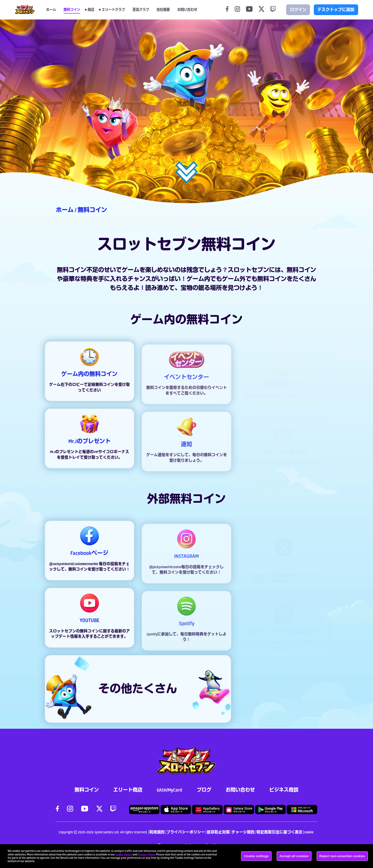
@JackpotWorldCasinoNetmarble (74, 569)
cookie (309, 832)
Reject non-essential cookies (342, 856)
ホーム (51, 10)
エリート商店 (128, 790)
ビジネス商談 (284, 790)
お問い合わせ (240, 790)
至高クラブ (141, 10)
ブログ (204, 790)
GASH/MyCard (169, 790)
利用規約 (157, 832)
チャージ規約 (243, 832)
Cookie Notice (124, 854)
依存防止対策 (218, 832)
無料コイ (298, 270)
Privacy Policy (146, 854)
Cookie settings (256, 856)
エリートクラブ (113, 10)
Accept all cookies (294, 856)
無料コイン (72, 10)
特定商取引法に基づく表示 (279, 832)
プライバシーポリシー (186, 832)
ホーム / (67, 210)
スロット (240, 270)
